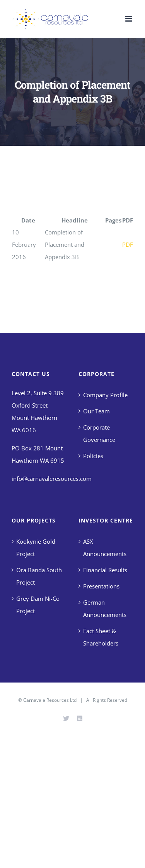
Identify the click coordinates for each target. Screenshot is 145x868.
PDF (128, 244)
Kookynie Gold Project (36, 548)
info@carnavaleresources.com (52, 479)
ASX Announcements (105, 548)
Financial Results (105, 570)
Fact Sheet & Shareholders (101, 637)
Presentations (101, 586)
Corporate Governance (99, 433)
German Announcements (105, 608)
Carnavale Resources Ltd (50, 700)
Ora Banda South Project (39, 576)
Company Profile (105, 395)
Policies (93, 456)
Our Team (96, 411)
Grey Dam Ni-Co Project (38, 605)
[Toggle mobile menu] (129, 19)
